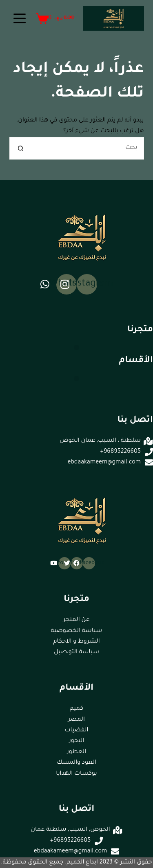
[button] (76, 347)
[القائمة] (20, 18)
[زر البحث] (21, 148)
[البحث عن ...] (88, 148)
